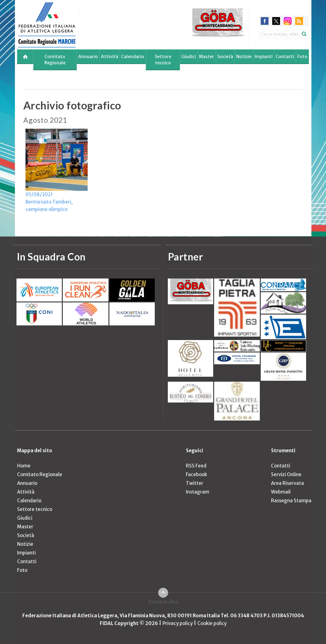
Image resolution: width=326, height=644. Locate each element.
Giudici (189, 57)
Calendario (133, 57)
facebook (265, 21)
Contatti (285, 57)
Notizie (244, 57)
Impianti (264, 57)
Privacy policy (178, 623)
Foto (302, 57)
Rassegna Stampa (291, 501)
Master (207, 57)
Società (225, 57)
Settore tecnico (163, 60)
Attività (110, 57)
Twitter (195, 483)
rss (299, 21)
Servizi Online (286, 474)
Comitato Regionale (55, 60)
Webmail (281, 492)
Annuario (88, 57)
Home (24, 466)
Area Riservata (287, 483)
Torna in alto (163, 602)
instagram (288, 21)
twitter (276, 21)
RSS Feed (196, 466)
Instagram (197, 492)
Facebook (196, 474)
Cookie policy (212, 623)
